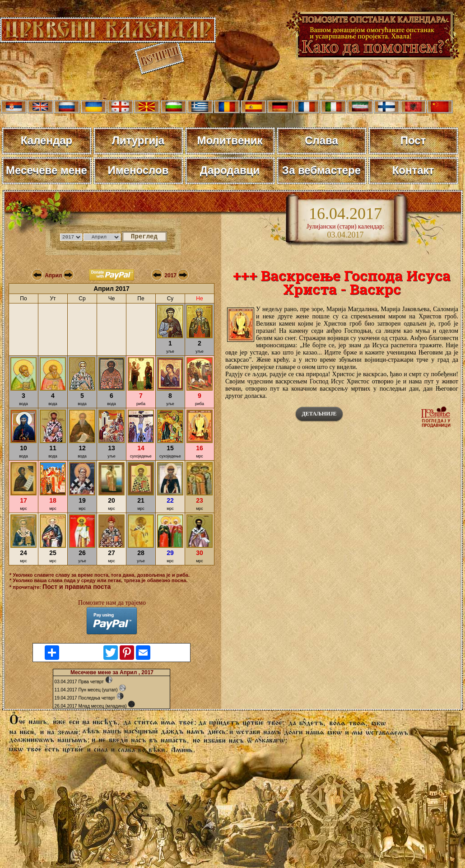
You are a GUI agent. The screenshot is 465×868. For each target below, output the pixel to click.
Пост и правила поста (77, 587)
